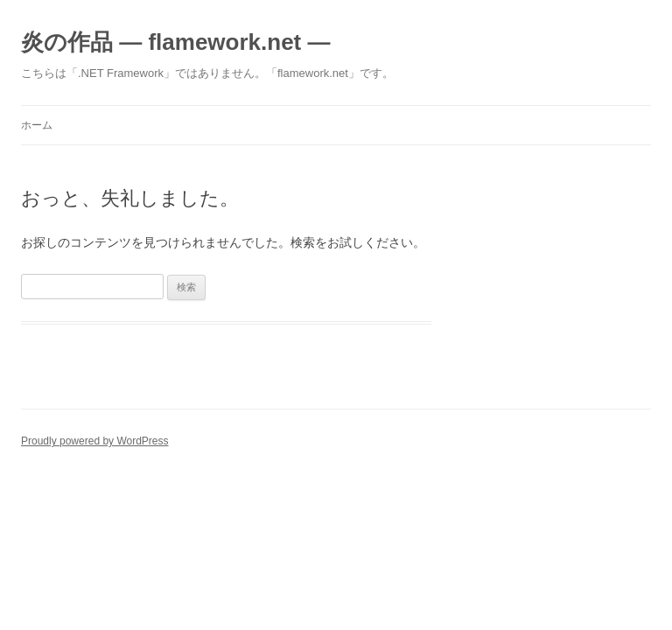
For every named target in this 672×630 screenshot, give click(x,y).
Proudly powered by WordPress (95, 441)
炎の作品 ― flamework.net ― (176, 42)
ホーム (37, 125)
